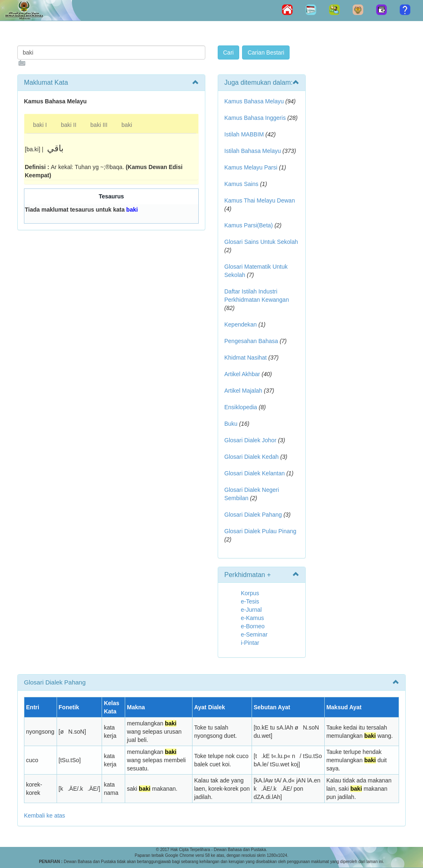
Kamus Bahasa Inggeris (255, 118)
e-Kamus (252, 618)
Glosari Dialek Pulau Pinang (260, 531)
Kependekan (241, 324)
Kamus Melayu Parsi (251, 167)
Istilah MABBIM (244, 134)
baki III (99, 125)
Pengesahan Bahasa (251, 341)
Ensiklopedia (241, 407)
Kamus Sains (241, 184)
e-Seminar (254, 634)
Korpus (250, 593)
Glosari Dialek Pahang (253, 515)
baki (127, 125)
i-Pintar (250, 643)
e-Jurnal (251, 610)
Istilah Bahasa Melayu (253, 151)
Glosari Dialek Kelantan (254, 473)
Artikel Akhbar (242, 374)
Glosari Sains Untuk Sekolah (261, 242)
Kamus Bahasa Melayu (255, 101)
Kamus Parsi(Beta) (248, 225)
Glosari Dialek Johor (250, 440)
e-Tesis (250, 601)
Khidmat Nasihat (246, 358)
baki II (68, 125)
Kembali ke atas (45, 816)
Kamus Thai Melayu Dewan (260, 200)
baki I (40, 125)
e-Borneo (253, 626)
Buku (231, 424)
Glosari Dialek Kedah (252, 457)
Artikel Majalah (243, 391)
